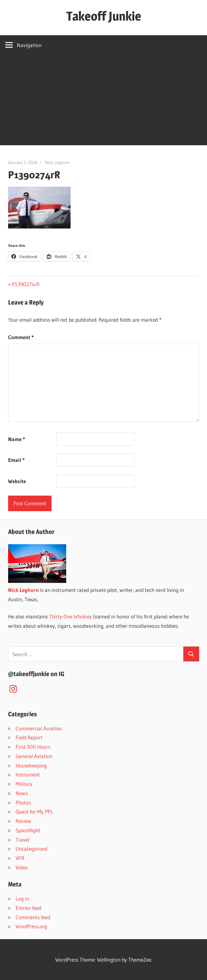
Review (23, 821)
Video (22, 867)
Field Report (29, 737)
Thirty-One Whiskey (70, 616)
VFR (20, 858)
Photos (23, 802)
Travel (22, 840)
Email (16, 460)
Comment (21, 337)
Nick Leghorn (57, 162)
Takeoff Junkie (104, 16)
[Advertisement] (103, 102)
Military (24, 784)
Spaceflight (28, 830)
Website (17, 481)
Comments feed (33, 917)
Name (17, 439)
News (22, 793)
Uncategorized (32, 849)
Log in (22, 898)
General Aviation (34, 756)
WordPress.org (31, 926)
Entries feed (29, 908)
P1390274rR (26, 284)
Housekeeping (31, 765)
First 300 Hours (33, 747)
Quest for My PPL (34, 812)
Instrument (28, 774)
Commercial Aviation (39, 728)
